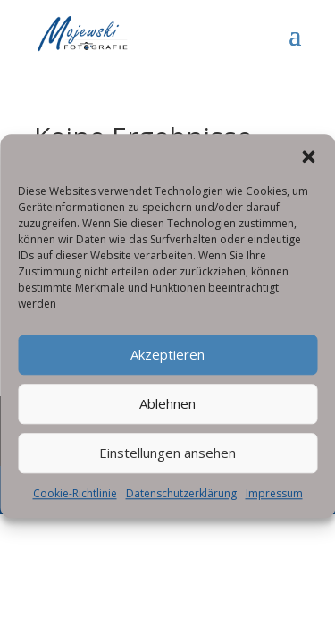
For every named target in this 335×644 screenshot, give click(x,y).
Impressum (274, 500)
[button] (308, 163)
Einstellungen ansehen (167, 460)
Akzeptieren (167, 361)
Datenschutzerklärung (181, 500)
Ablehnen (167, 411)
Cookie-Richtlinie (75, 500)
